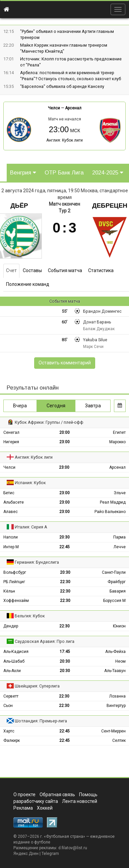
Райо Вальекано (110, 512)
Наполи (11, 537)
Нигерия (11, 442)
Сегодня (56, 406)
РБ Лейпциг (14, 582)
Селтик (119, 741)
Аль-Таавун (115, 671)
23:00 (64, 442)
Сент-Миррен (113, 731)
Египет (119, 432)
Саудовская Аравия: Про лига (45, 641)
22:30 (65, 582)
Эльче (120, 493)
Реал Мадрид (113, 502)
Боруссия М (114, 601)
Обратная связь (57, 795)
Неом (120, 661)
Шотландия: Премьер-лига (41, 721)
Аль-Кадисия (16, 652)
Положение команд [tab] (28, 284)
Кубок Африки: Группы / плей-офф (49, 422)
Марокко (117, 442)
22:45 (64, 547)
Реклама (23, 808)
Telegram (50, 854)
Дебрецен (110, 206)
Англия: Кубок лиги (64, 140)
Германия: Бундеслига (37, 562)
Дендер (11, 626)
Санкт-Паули (114, 572)
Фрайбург (117, 582)
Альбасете (14, 502)
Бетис (9, 493)
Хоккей (45, 808)
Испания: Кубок (30, 483)
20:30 (64, 537)
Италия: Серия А (31, 527)
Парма (119, 537)
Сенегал (11, 432)
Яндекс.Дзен (26, 854)
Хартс (9, 731)
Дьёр (19, 206)
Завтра (93, 406)
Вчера (20, 406)
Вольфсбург (15, 572)
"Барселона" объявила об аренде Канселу (62, 86)
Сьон (8, 706)
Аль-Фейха (115, 652)
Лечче (120, 547)
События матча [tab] (65, 270)
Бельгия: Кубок (30, 616)
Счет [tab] (11, 270)
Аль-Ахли (12, 671)
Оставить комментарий (65, 363)
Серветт (11, 696)
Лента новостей (80, 801)
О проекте (24, 795)
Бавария (118, 591)
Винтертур (116, 706)
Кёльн (9, 591)
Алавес (11, 512)
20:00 (64, 432)
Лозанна (117, 696)
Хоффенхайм (16, 601)
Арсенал (73, 108)
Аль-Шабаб (14, 661)
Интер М (11, 547)
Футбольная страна (64, 836)
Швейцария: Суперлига (37, 686)
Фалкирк (12, 741)
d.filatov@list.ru (73, 848)
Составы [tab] (32, 270)
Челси (54, 108)
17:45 (65, 652)
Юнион (119, 626)
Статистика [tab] (101, 270)
